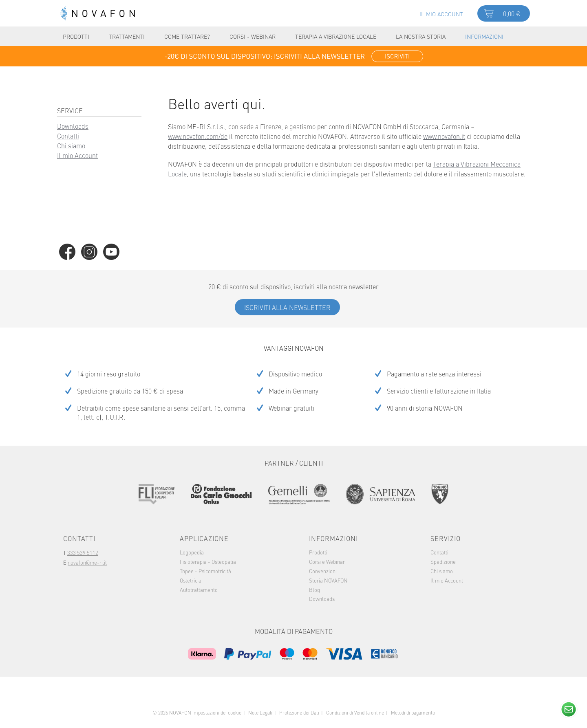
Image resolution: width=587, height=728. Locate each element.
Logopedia (192, 552)
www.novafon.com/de (198, 136)
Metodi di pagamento (413, 713)
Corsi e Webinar (327, 561)
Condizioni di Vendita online (355, 713)
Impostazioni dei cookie (217, 713)
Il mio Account (77, 155)
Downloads (73, 126)
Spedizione (443, 561)
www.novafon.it (444, 136)
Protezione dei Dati (299, 713)
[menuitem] (441, 13)
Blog (314, 589)
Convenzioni (323, 571)
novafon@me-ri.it (87, 562)
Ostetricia (191, 580)
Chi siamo (71, 145)
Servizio (446, 538)
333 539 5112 (83, 552)
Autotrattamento (199, 589)
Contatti (68, 136)
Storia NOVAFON (328, 580)
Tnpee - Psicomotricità (205, 571)
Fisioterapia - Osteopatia (208, 561)
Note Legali (260, 713)
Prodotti (318, 552)
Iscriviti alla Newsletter (287, 307)
